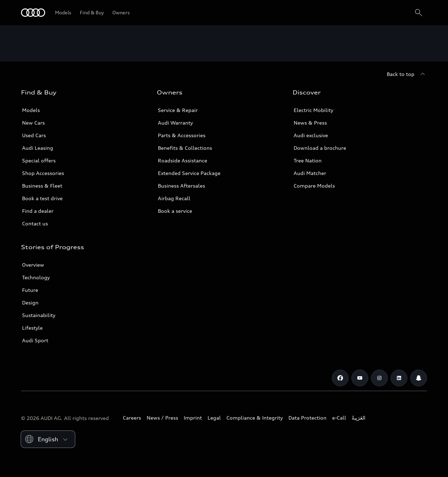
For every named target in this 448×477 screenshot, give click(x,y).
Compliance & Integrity (255, 418)
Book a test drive (42, 198)
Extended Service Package (189, 173)
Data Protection (307, 418)
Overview (33, 265)
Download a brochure (320, 148)
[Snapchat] (419, 378)
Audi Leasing (38, 148)
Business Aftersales (181, 186)
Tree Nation (308, 160)
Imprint (193, 418)
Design (30, 303)
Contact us (35, 223)
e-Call (339, 418)
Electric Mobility (313, 110)
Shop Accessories (43, 173)
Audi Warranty (175, 123)
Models (31, 110)
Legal (214, 418)
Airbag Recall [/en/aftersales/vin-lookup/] (174, 198)
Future (30, 290)
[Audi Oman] (33, 13)
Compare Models (314, 186)
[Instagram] (379, 378)
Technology (36, 277)
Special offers (39, 160)
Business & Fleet (42, 186)
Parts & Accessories (182, 135)
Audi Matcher (310, 173)
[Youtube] (360, 378)
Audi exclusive (311, 135)
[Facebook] (340, 378)
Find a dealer (38, 211)
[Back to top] (407, 74)
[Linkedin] (399, 378)
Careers (132, 418)
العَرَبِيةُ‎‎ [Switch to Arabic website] (359, 418)
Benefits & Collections (185, 148)
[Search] (419, 13)
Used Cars (34, 135)
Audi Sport (35, 340)
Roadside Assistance (183, 160)
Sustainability (39, 315)
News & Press (310, 123)
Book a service (175, 211)
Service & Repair (178, 110)
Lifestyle (32, 328)
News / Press (162, 418)
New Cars (33, 123)
